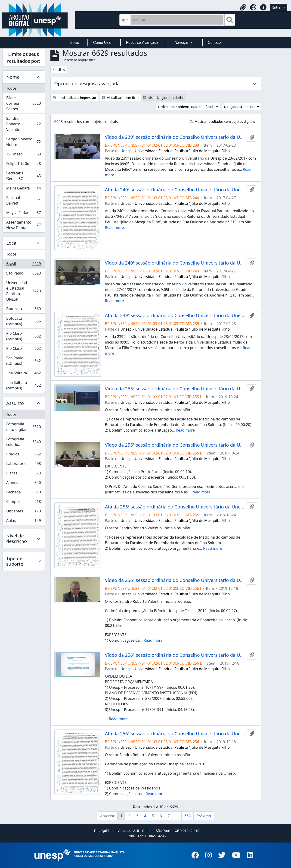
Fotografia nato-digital (23, 427)
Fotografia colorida (23, 442)
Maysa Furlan (23, 214)
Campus (23, 503)
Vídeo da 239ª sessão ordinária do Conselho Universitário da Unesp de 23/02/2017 (175, 137)
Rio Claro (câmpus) (23, 336)
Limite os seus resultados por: (24, 58)
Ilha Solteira (23, 374)
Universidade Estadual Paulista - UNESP (23, 291)
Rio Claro (23, 349)
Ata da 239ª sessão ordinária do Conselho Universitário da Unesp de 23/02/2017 (175, 316)
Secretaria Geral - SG (23, 176)
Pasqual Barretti (23, 200)
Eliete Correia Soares (23, 103)
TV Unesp (23, 155)
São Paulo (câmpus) (23, 361)
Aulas (23, 521)
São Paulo (23, 274)
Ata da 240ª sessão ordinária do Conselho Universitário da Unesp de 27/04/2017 (175, 190)
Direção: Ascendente (240, 107)
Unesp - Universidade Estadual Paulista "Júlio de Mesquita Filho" (176, 151)
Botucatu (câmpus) (23, 321)
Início (75, 43)
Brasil (23, 265)
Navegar (182, 43)
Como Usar (103, 43)
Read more (115, 227)
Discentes (23, 512)
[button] (243, 7)
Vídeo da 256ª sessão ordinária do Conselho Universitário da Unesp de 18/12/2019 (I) (175, 580)
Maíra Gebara (23, 189)
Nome (13, 77)
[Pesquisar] (178, 20)
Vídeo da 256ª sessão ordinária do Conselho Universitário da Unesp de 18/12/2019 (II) (175, 655)
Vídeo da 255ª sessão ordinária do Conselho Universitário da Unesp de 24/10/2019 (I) (175, 389)
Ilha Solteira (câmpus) (23, 385)
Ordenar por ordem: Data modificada (187, 107)
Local (12, 243)
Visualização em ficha (121, 98)
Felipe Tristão (23, 165)
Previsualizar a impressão (74, 98)
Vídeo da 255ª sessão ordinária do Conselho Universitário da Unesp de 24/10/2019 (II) (175, 445)
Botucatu (23, 310)
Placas (23, 474)
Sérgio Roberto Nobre (23, 142)
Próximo (204, 816)
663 (187, 816)
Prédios (23, 455)
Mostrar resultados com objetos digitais (222, 122)
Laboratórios (23, 465)
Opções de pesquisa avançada (87, 84)
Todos (11, 88)
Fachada (23, 493)
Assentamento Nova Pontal (23, 225)
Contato (214, 43)
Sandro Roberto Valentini (23, 124)
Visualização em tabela (163, 98)
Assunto (15, 403)
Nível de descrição (17, 538)
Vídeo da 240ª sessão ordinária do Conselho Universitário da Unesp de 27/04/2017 (175, 263)
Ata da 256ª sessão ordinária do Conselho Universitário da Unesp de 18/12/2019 (175, 734)
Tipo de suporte (15, 561)
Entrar (277, 7)
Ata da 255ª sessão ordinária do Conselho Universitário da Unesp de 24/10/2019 (175, 507)
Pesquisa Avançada (142, 43)
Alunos (23, 484)
